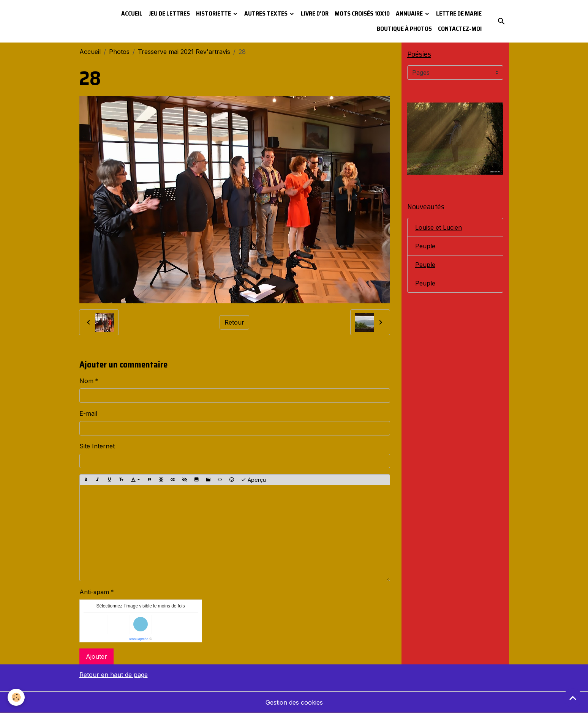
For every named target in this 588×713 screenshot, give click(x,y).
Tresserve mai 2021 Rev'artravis (184, 52)
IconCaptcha (139, 639)
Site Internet (97, 446)
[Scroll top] (573, 698)
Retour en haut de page (114, 675)
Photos (119, 52)
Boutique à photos (404, 29)
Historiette (214, 13)
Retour (234, 322)
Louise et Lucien (439, 227)
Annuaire (410, 13)
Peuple (425, 246)
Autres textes (266, 13)
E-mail (88, 413)
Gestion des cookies (294, 702)
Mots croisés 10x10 (362, 13)
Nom (86, 381)
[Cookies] (16, 697)
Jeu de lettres (169, 13)
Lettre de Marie (459, 13)
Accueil (132, 13)
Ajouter (96, 656)
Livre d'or (315, 13)
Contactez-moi (460, 29)
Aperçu (253, 480)
